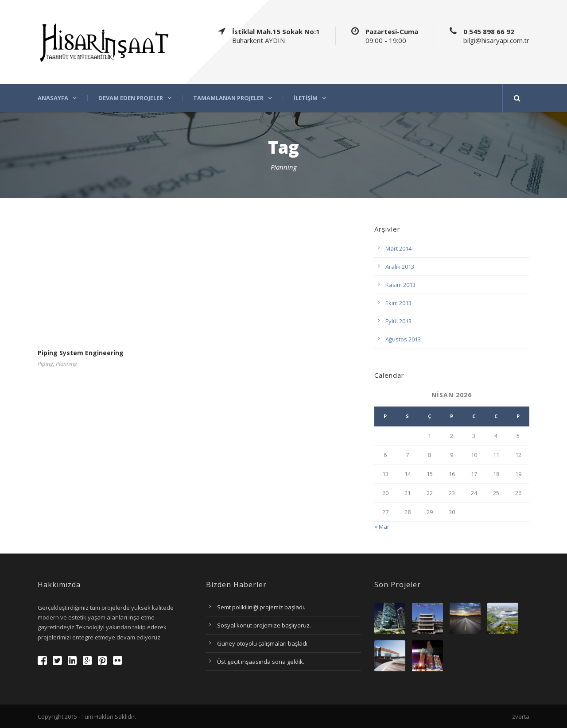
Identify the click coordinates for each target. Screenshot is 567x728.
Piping (45, 364)
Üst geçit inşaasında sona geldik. (261, 662)
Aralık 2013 (400, 267)
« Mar (382, 527)
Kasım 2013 (400, 285)
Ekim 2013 (398, 303)
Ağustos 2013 (403, 339)
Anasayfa (53, 98)
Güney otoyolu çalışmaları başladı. (263, 643)
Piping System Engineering (81, 353)
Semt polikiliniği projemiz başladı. (261, 607)
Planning (66, 364)
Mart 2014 (398, 248)
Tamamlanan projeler (228, 98)
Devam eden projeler (131, 98)
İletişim (306, 98)
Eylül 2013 (398, 321)
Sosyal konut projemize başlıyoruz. (264, 625)
